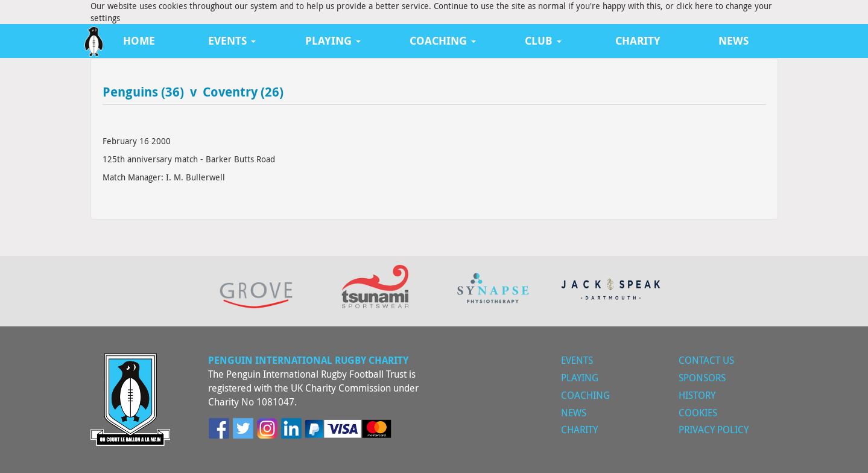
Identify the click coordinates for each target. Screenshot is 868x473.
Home (139, 41)
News (733, 41)
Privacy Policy (714, 430)
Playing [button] (333, 41)
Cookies (698, 413)
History (697, 395)
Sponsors (702, 378)
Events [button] (232, 41)
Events (577, 360)
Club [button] (543, 41)
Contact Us (706, 360)
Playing (580, 378)
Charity (638, 41)
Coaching (585, 395)
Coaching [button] (443, 41)
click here (695, 6)
